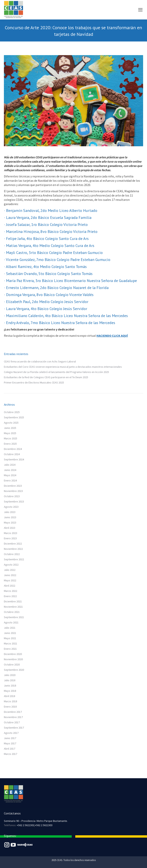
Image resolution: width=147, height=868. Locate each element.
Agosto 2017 (11, 733)
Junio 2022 (10, 575)
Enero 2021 (10, 649)
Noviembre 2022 (13, 549)
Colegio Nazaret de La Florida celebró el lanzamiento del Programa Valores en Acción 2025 (56, 372)
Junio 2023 (10, 517)
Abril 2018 (10, 696)
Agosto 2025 (11, 423)
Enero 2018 (10, 707)
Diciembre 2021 (13, 601)
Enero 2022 (10, 596)
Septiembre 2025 (14, 417)
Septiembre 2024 (14, 459)
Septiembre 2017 (14, 728)
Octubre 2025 (12, 412)
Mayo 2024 (10, 475)
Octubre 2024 (12, 454)
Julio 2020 (10, 675)
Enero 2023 (10, 538)
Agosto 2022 (11, 565)
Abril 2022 (10, 586)
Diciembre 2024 (13, 449)
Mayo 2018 (10, 691)
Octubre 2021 (12, 612)
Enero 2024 (10, 480)
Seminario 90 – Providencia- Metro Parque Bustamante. (36, 821)
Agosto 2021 (11, 622)
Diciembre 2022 (13, 544)
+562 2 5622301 (26, 825)
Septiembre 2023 (14, 501)
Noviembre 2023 (13, 491)
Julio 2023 (10, 512)
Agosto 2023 (11, 507)
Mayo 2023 (10, 523)
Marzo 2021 (11, 643)
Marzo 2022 (11, 591)
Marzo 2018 (11, 701)
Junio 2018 (10, 686)
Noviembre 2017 (13, 717)
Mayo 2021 (10, 638)
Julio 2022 (10, 570)
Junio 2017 (10, 738)
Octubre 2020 (12, 664)
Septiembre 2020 (14, 670)
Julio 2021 (10, 628)
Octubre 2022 (12, 554)
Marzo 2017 (11, 754)
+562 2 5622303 (44, 825)
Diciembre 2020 (13, 654)
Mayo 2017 (10, 743)
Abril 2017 (10, 749)
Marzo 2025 (11, 438)
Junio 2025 (10, 428)
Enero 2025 (10, 444)
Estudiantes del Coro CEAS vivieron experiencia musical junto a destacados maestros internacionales (63, 367)
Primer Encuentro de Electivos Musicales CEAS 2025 (34, 382)
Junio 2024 (10, 470)
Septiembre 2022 (14, 559)
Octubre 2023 (12, 496)
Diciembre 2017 (13, 712)
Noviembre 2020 (13, 659)
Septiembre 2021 (14, 617)
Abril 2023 (10, 528)
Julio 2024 (10, 465)
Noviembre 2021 (13, 607)
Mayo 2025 (10, 433)
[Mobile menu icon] (140, 10)
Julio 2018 (10, 680)
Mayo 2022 (10, 580)
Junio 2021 (10, 633)
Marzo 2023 (11, 533)
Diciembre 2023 (13, 486)
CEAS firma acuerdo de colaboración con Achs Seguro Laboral (40, 361)
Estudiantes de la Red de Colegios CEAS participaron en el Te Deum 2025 (46, 377)
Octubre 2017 (12, 722)
